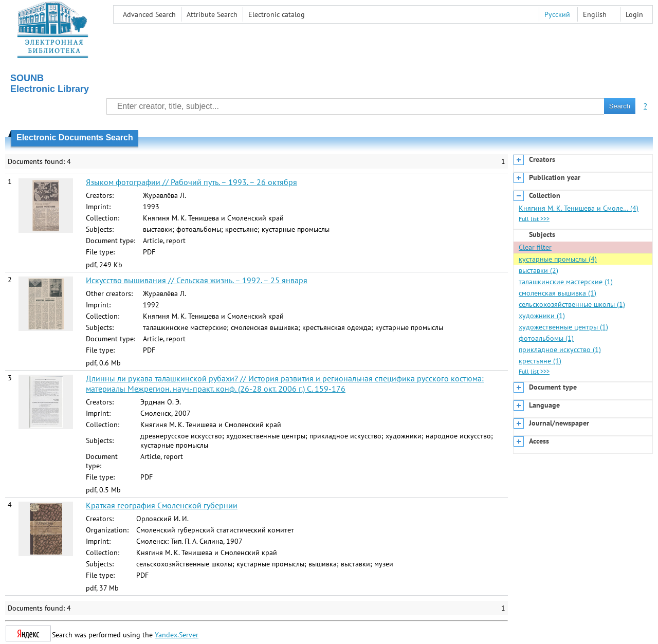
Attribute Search (212, 14)
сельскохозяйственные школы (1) (572, 304)
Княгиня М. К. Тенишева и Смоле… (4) (579, 208)
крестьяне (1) (540, 361)
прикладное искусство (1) (560, 349)
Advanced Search (149, 14)
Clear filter (535, 247)
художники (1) (542, 316)
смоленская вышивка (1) (558, 293)
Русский (557, 14)
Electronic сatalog (277, 14)
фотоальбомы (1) (546, 338)
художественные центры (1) (563, 327)
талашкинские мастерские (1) (566, 282)
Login (634, 14)
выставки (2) (538, 270)
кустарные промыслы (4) (558, 259)
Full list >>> (534, 219)
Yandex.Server (177, 635)
